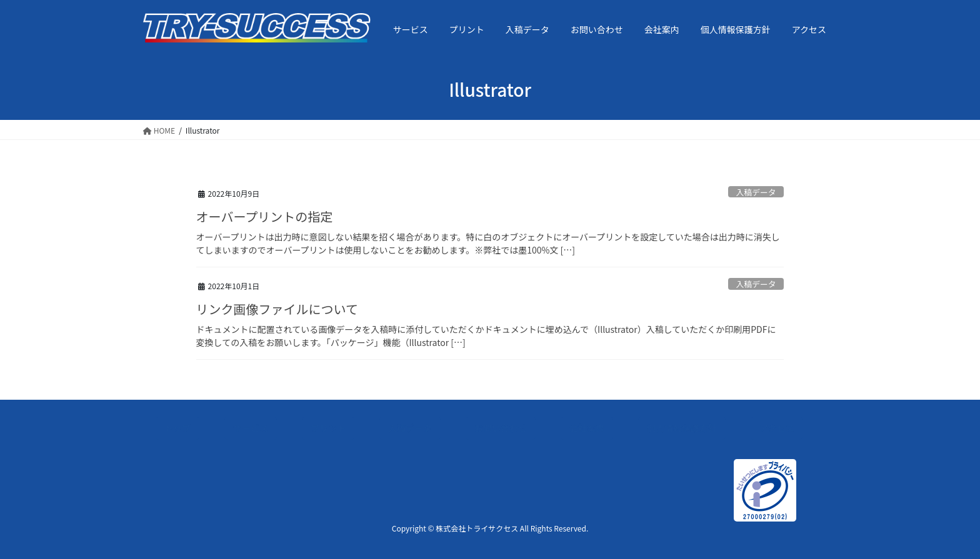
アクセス (777, 428)
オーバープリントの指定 (265, 216)
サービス (251, 428)
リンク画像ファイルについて (277, 309)
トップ (177, 428)
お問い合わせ (501, 428)
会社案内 (587, 428)
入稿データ (756, 192)
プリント (328, 428)
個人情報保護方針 (682, 428)
